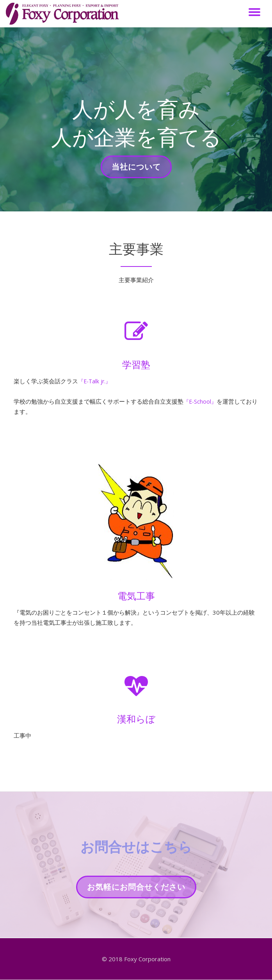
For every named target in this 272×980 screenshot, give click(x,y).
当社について (136, 169)
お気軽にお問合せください (136, 889)
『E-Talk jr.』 (96, 381)
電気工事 (136, 596)
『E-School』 (201, 401)
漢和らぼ (136, 719)
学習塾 (136, 364)
